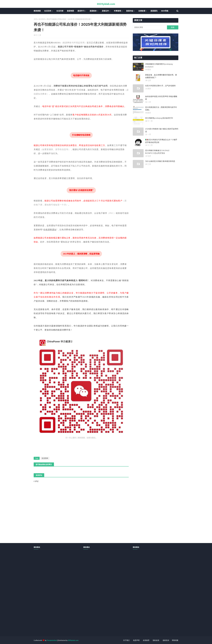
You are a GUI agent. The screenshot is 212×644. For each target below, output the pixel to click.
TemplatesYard (52, 640)
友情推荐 (146, 640)
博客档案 (175, 640)
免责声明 (136, 640)
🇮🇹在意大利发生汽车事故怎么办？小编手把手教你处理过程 (161, 141)
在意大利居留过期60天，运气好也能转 (160, 86)
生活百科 (42, 19)
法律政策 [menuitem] (142, 11)
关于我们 (126, 640)
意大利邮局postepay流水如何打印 (159, 118)
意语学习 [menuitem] (81, 11)
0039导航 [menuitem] (165, 11)
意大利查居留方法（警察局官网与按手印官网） (161, 109)
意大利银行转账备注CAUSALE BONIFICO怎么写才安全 (157, 152)
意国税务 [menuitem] (93, 11)
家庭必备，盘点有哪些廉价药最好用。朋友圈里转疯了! (161, 76)
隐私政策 (156, 640)
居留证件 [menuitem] (105, 11)
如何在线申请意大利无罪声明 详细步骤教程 (161, 98)
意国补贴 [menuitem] (130, 11)
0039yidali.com (106, 4)
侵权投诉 (166, 640)
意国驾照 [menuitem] (70, 11)
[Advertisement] (81, 596)
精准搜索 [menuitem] (37, 11)
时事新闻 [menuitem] (117, 11)
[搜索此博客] (150, 27)
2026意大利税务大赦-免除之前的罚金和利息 (162, 130)
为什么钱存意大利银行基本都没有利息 (160, 161)
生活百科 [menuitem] (48, 11)
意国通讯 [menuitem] (154, 11)
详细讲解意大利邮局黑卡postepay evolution (159, 65)
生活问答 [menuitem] (60, 11)
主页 (35, 19)
